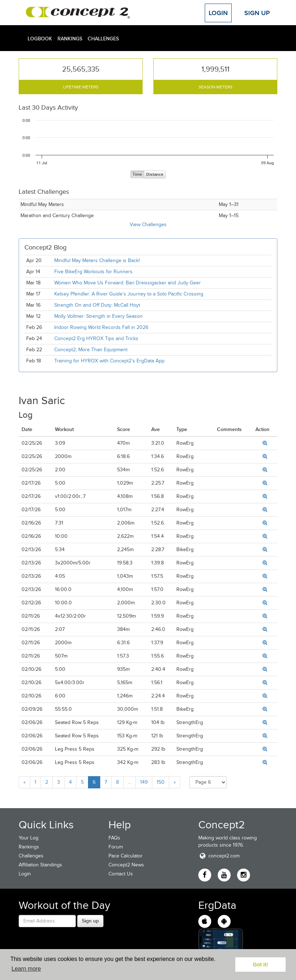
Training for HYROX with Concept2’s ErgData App (109, 361)
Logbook (40, 38)
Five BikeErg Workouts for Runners (93, 272)
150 (161, 782)
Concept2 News (126, 865)
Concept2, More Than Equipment (91, 350)
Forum (116, 847)
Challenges (103, 38)
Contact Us (121, 874)
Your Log (29, 838)
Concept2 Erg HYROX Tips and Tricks (96, 338)
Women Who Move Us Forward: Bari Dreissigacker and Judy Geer (128, 283)
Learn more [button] (26, 969)
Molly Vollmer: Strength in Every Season (98, 316)
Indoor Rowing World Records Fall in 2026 (101, 327)
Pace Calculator (126, 856)
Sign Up (257, 13)
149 (144, 782)
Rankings (70, 38)
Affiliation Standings (40, 865)
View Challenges (148, 225)
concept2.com (219, 856)
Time (137, 175)
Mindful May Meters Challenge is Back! (97, 260)
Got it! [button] (260, 965)
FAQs (114, 838)
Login (218, 13)
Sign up (90, 921)
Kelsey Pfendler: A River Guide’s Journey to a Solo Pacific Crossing (129, 294)
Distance (155, 175)
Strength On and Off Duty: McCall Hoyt (97, 305)
